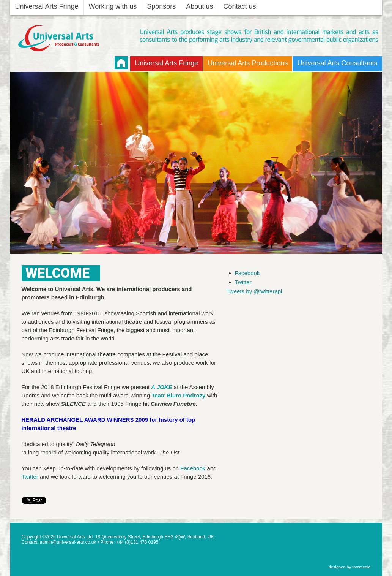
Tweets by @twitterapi (254, 291)
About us (199, 6)
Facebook (193, 468)
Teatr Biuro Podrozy (178, 395)
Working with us (113, 6)
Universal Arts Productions (248, 63)
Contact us (239, 6)
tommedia (361, 567)
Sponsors (161, 6)
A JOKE (161, 387)
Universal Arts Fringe (47, 6)
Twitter (30, 477)
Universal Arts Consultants (337, 63)
